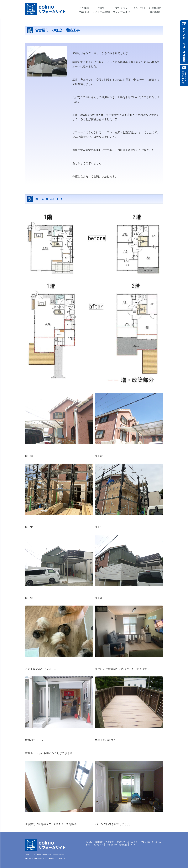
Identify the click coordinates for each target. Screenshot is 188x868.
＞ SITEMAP (49, 859)
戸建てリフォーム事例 (127, 842)
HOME (89, 842)
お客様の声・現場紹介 (117, 845)
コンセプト (98, 845)
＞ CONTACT (61, 859)
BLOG (133, 845)
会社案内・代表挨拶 (104, 842)
